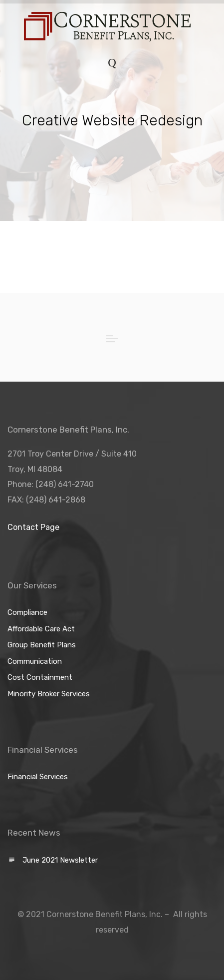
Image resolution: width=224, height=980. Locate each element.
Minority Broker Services (49, 694)
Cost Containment (40, 677)
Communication (35, 661)
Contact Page (33, 527)
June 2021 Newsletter (60, 860)
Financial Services (38, 777)
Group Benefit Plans (42, 645)
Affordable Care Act (41, 629)
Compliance (27, 612)
